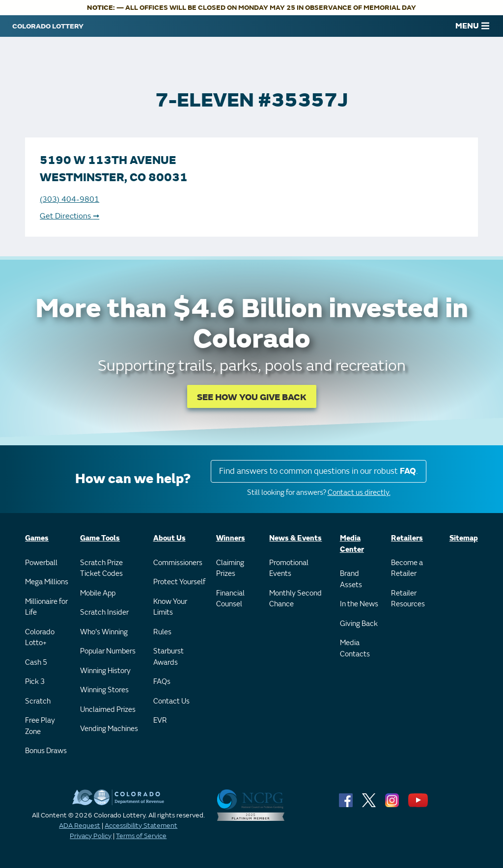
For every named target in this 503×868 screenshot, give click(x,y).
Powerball (41, 563)
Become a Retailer (407, 569)
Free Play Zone (40, 726)
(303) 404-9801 (70, 199)
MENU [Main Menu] (472, 26)
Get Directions (70, 216)
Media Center (352, 544)
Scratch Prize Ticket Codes (101, 569)
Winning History (105, 671)
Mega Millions (47, 582)
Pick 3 (35, 682)
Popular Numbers (108, 651)
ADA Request (80, 826)
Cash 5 (36, 663)
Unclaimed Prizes (108, 710)
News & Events (295, 538)
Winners (231, 538)
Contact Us (171, 701)
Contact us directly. (359, 493)
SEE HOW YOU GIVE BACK (252, 397)
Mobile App (98, 593)
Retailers (407, 538)
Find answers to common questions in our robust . (319, 471)
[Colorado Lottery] (48, 26)
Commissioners (178, 563)
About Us (169, 538)
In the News (359, 604)
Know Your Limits (170, 607)
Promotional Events (289, 569)
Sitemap (464, 538)
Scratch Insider (104, 612)
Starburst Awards (168, 657)
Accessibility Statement (141, 826)
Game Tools (100, 538)
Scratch (38, 701)
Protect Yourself (179, 582)
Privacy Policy (91, 836)
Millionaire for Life (46, 607)
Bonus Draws (46, 751)
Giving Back (359, 624)
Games (37, 538)
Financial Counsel (230, 599)
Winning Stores (104, 690)
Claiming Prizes (230, 569)
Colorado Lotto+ (40, 638)
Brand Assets (351, 579)
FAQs (162, 682)
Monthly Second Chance (295, 599)
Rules (162, 632)
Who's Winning (104, 632)
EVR (160, 720)
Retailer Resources (408, 599)
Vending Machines (109, 729)
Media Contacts (355, 649)
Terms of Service (141, 836)
